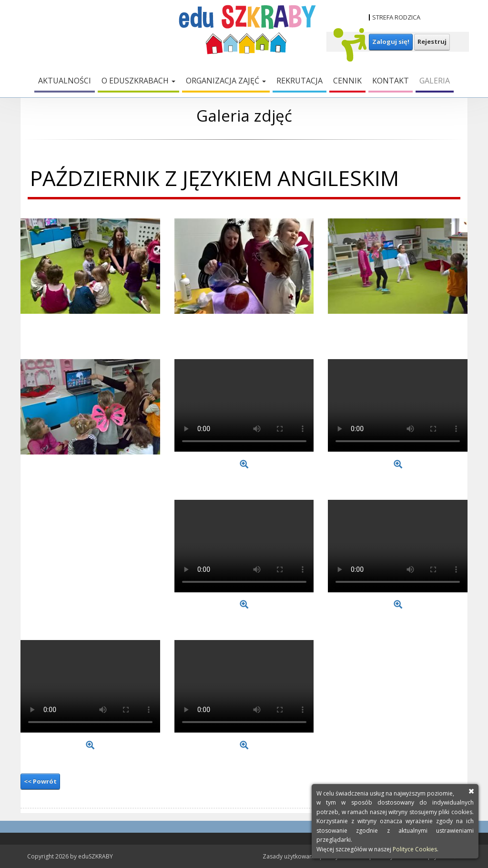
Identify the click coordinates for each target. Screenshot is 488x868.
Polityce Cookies (415, 849)
